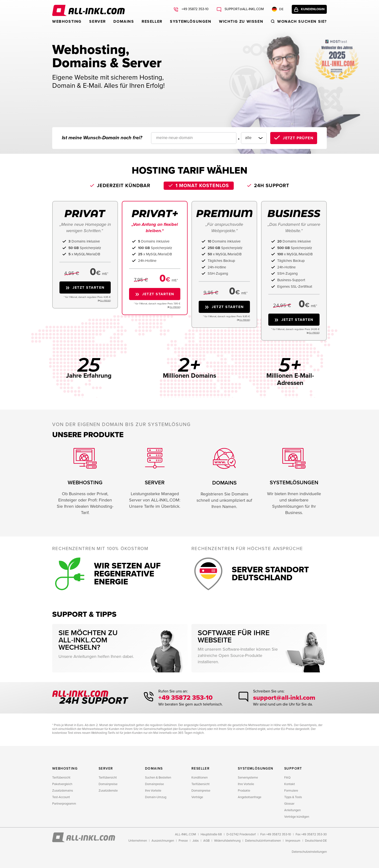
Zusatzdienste (108, 791)
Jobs (196, 841)
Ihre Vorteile (153, 791)
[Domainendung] (251, 138)
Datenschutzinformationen (263, 841)
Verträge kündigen (297, 817)
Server (98, 22)
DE (274, 10)
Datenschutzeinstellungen (309, 852)
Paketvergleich (62, 784)
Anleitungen (292, 810)
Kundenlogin (311, 10)
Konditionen (200, 778)
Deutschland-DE (316, 841)
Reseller (152, 22)
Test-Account (61, 797)
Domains (124, 22)
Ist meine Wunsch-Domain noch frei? (102, 138)
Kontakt (290, 784)
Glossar (289, 804)
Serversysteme (248, 778)
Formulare (291, 791)
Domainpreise (108, 784)
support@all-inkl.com (283, 698)
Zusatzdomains (63, 791)
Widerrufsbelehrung (227, 841)
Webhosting (67, 22)
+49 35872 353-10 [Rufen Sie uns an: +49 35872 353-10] (191, 10)
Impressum (293, 841)
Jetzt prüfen (298, 138)
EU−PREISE (105, 301)
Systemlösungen (191, 22)
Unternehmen (138, 841)
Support (293, 769)
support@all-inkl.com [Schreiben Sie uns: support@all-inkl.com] (240, 10)
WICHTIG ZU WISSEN (241, 22)
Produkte (244, 791)
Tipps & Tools (293, 797)
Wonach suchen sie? (302, 22)
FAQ (287, 778)
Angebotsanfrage (250, 797)
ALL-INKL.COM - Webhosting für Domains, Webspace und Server (88, 10)
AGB (206, 841)
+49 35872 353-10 (187, 698)
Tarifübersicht (61, 778)
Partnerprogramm (64, 804)
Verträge (197, 797)
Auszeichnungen (163, 841)
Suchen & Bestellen (158, 778)
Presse (183, 841)
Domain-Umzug (156, 797)
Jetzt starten (89, 287)
